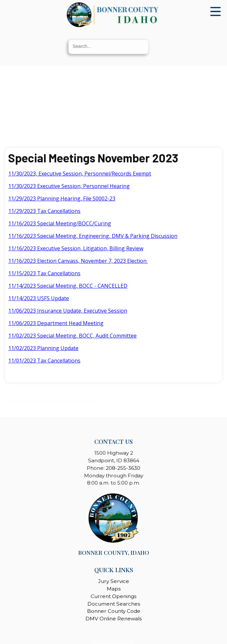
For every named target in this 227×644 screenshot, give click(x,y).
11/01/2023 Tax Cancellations (44, 361)
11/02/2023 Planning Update (43, 348)
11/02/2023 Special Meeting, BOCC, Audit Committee (72, 336)
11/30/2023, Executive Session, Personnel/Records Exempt (80, 174)
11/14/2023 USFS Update (39, 298)
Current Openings (113, 596)
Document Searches (114, 604)
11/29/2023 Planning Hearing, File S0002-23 (62, 198)
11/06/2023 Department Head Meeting (56, 323)
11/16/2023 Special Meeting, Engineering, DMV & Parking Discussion (93, 236)
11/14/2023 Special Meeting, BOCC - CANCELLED (68, 286)
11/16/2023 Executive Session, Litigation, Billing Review (76, 248)
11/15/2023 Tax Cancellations (44, 273)
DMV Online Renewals (113, 619)
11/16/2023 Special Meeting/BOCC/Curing (60, 223)
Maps (114, 589)
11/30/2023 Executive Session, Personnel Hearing (69, 186)
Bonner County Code (114, 611)
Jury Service (114, 581)
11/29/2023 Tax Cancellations (44, 211)
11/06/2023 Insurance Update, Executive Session (68, 311)
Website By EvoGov (113, 642)
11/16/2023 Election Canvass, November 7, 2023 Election (78, 261)
